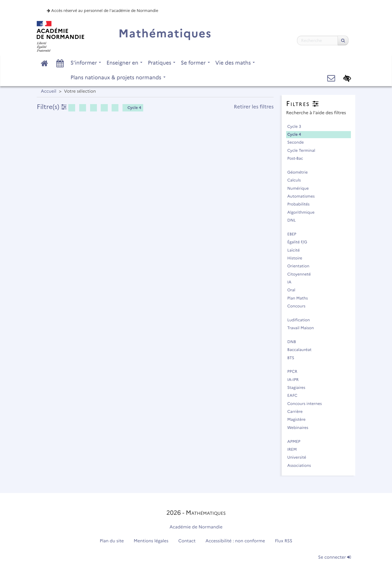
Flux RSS (284, 541)
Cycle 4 (132, 108)
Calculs (296, 180)
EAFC (295, 395)
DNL (294, 220)
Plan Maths (300, 298)
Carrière (297, 411)
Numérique (300, 188)
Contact (187, 541)
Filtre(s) (52, 107)
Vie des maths (235, 63)
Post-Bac (298, 158)
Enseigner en (124, 63)
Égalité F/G (300, 242)
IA (292, 282)
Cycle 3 (297, 126)
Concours (299, 306)
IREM (294, 449)
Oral (294, 290)
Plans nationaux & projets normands (118, 77)
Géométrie (300, 172)
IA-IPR (295, 380)
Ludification (301, 320)
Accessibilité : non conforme (235, 541)
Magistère (299, 419)
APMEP (296, 441)
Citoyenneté (301, 274)
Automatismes (303, 196)
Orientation (301, 266)
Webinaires (300, 428)
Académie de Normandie (196, 527)
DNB (294, 342)
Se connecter (335, 557)
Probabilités (301, 204)
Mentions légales (151, 541)
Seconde (298, 142)
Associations (301, 465)
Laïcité (296, 250)
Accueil (49, 91)
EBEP (294, 234)
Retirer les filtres (254, 107)
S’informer (86, 63)
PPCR (295, 371)
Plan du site (112, 541)
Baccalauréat (302, 350)
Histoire (297, 258)
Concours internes (307, 404)
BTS (293, 358)
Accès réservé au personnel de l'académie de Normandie (102, 11)
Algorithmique (303, 212)
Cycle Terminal (304, 150)
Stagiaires (299, 388)
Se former (195, 63)
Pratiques (162, 63)
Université (299, 457)
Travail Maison (303, 328)
